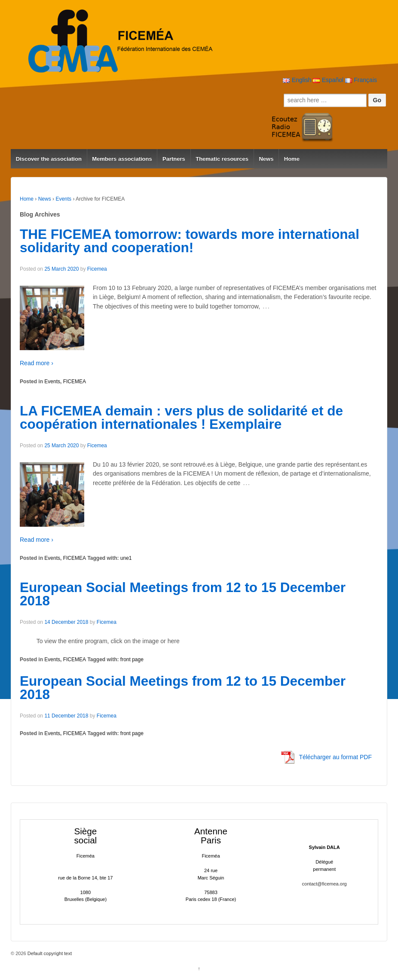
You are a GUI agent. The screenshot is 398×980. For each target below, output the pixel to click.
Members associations (122, 159)
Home (292, 159)
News (266, 159)
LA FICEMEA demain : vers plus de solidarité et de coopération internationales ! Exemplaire (181, 418)
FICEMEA (75, 382)
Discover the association (49, 159)
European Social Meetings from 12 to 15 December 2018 (183, 594)
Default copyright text (49, 953)
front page (132, 659)
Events (63, 199)
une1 (126, 558)
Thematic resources (222, 159)
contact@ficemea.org (325, 884)
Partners (174, 159)
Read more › (37, 363)
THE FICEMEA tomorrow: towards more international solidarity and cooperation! (190, 241)
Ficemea (97, 269)
